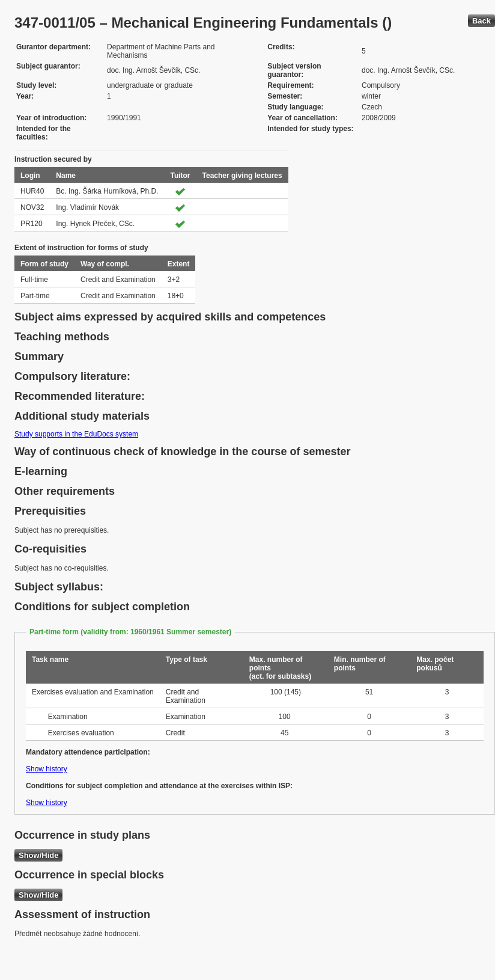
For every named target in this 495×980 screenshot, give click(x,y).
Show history (47, 769)
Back (481, 21)
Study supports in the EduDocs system (76, 434)
